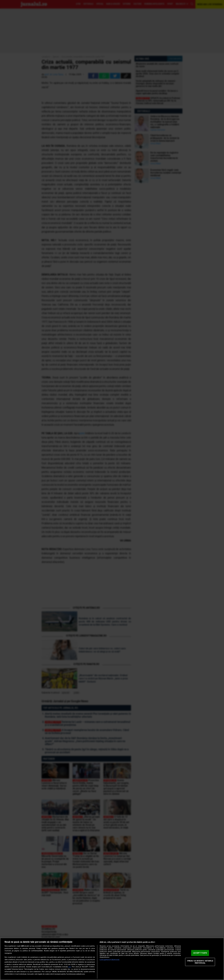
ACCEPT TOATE (200, 953)
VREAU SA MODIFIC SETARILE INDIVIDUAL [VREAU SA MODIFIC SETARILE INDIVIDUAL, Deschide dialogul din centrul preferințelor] (200, 962)
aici (70, 967)
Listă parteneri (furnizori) (109, 960)
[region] (112, 959)
